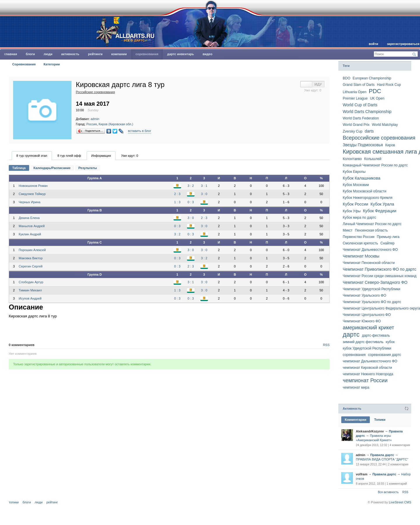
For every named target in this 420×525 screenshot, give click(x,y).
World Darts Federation (361, 118)
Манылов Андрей (32, 226)
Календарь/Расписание (52, 168)
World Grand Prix (356, 125)
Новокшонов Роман (33, 186)
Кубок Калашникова (362, 178)
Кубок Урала (382, 204)
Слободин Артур (31, 282)
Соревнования (147, 54)
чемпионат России (365, 380)
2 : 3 (177, 194)
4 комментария (400, 445)
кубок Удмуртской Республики (367, 348)
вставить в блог (140, 131)
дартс (351, 334)
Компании (119, 54)
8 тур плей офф (69, 156)
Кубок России (355, 204)
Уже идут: (130, 156)
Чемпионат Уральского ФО (364, 295)
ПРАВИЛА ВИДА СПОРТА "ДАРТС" (382, 459)
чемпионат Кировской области (367, 368)
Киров (390, 145)
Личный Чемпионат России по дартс (372, 224)
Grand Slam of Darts (359, 85)
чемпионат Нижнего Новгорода (368, 374)
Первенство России (359, 237)
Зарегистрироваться (403, 44)
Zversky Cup (352, 131)
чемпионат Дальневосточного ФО (370, 361)
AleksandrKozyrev (370, 431)
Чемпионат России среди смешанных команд (380, 276)
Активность (70, 54)
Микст (348, 230)
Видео (208, 54)
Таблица (19, 168)
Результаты (88, 168)
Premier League (355, 98)
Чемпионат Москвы (361, 256)
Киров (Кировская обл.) (116, 124)
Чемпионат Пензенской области (369, 263)
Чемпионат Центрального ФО (367, 315)
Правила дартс (382, 455)
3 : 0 (204, 194)
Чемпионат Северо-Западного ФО (375, 282)
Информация (101, 156)
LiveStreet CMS (400, 502)
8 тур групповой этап (32, 156)
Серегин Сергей (31, 266)
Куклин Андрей (30, 234)
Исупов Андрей (30, 298)
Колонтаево (352, 159)
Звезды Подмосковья (363, 145)
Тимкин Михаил (30, 290)
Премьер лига (388, 237)
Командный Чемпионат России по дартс (375, 165)
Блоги (30, 54)
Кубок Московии (356, 185)
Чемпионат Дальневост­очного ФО (370, 250)
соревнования (354, 355)
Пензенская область (371, 230)
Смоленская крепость (360, 243)
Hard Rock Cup (389, 85)
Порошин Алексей (32, 250)
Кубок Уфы (352, 211)
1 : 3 (177, 202)
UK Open (377, 98)
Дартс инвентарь (181, 54)
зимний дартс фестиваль (363, 342)
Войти (373, 44)
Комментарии (356, 420)
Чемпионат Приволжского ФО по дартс (379, 269)
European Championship (372, 78)
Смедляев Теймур (32, 194)
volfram (362, 474)
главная (11, 54)
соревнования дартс (385, 355)
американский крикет (368, 328)
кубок (390, 342)
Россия (92, 124)
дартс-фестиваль (376, 335)
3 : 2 (191, 186)
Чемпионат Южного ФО (362, 321)
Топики (380, 420)
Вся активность (388, 492)
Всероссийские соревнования (379, 138)
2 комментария (398, 464)
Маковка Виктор (31, 258)
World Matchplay (385, 125)
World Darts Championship (367, 112)
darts (369, 131)
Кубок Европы (354, 172)
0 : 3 (191, 202)
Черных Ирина (29, 202)
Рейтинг (52, 502)
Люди (48, 54)
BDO (346, 78)
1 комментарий (397, 484)
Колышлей (373, 159)
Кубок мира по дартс (359, 218)
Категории (52, 64)
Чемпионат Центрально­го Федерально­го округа (381, 308)
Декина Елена (29, 218)
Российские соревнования (95, 92)
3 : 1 (204, 186)
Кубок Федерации (379, 211)
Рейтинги (95, 54)
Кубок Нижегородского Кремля (367, 198)
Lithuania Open (355, 92)
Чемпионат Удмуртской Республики (371, 289)
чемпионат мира (356, 387)
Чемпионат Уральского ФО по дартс (372, 302)
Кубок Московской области (364, 191)
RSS (326, 345)
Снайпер (387, 243)
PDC (375, 91)
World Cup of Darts (360, 105)
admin (95, 119)
